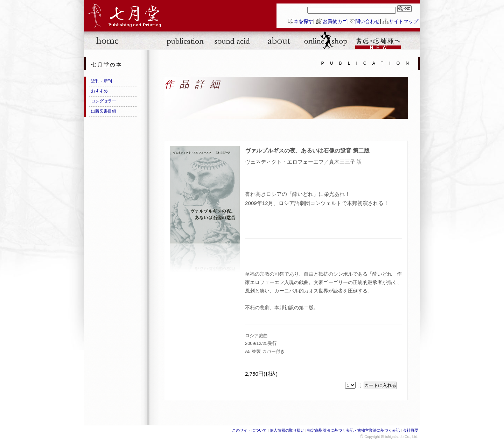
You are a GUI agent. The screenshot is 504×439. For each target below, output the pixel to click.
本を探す (303, 21)
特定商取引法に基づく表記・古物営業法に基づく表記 (353, 430)
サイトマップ (404, 21)
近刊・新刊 (101, 81)
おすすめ (99, 91)
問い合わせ (367, 21)
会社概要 (411, 430)
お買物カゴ (335, 21)
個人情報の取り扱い (287, 430)
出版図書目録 (104, 111)
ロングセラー (104, 101)
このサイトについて (249, 430)
